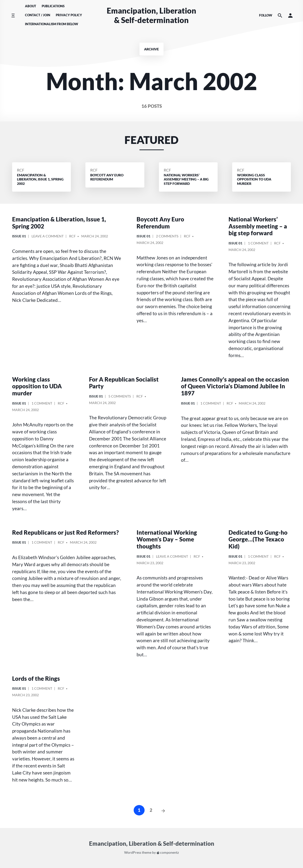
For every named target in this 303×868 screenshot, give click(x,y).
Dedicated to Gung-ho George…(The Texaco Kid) (258, 539)
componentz (168, 852)
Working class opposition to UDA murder (37, 386)
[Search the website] (280, 15)
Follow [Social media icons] (266, 15)
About (31, 6)
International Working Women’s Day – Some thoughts (167, 539)
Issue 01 (19, 236)
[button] (290, 15)
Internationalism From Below (52, 24)
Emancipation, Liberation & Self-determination (151, 15)
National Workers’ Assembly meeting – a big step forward (258, 226)
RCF (21, 170)
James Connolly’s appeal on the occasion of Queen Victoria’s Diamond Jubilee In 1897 (235, 386)
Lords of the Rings (36, 678)
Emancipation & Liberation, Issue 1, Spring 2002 (59, 223)
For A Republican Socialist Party (124, 383)
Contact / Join (38, 15)
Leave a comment (48, 237)
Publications (53, 6)
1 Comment (258, 244)
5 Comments (120, 397)
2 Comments (167, 237)
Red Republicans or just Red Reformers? (66, 532)
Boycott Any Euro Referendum (160, 223)
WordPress (133, 852)
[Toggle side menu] (13, 15)
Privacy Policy (69, 15)
